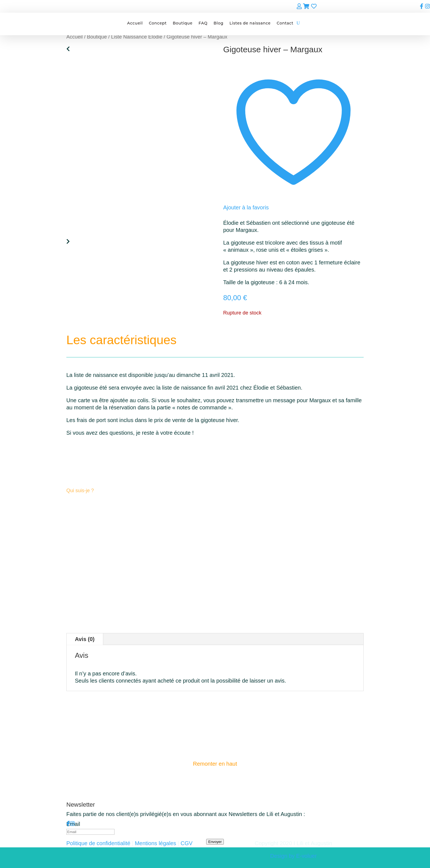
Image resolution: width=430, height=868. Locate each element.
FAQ (203, 23)
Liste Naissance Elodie (137, 37)
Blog (219, 23)
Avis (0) (85, 639)
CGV (187, 843)
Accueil (135, 23)
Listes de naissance (250, 23)
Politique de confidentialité (98, 843)
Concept (158, 23)
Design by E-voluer (293, 856)
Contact (285, 23)
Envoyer (215, 842)
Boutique (183, 23)
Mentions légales (156, 843)
